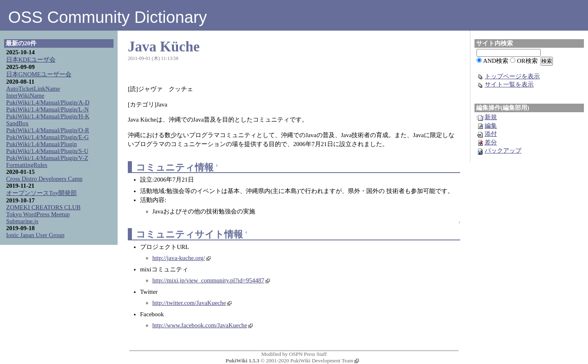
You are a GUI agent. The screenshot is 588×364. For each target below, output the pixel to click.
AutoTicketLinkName (33, 89)
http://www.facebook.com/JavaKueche (203, 325)
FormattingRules (27, 165)
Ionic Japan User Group (35, 235)
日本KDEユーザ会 (31, 60)
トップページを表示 (508, 76)
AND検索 (496, 61)
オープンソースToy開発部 (41, 193)
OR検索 (527, 61)
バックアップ (499, 151)
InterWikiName (25, 95)
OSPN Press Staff (308, 354)
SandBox (17, 123)
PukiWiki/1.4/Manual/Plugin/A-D (48, 102)
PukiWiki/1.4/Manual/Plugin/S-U (47, 151)
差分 (487, 142)
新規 (487, 117)
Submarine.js (22, 221)
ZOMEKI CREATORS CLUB (43, 207)
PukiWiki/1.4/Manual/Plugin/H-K (48, 116)
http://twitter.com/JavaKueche (192, 303)
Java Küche (164, 47)
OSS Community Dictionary (108, 17)
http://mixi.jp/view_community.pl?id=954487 (211, 280)
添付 (487, 134)
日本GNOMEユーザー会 (39, 74)
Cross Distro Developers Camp (44, 179)
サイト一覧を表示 (505, 84)
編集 (487, 126)
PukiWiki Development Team (325, 361)
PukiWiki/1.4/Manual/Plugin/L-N (47, 109)
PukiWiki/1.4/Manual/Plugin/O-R (48, 130)
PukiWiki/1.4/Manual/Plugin (41, 144)
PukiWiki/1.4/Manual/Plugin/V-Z (47, 158)
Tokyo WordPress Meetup (38, 214)
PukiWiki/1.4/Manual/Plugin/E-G (47, 137)
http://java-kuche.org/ (182, 258)
